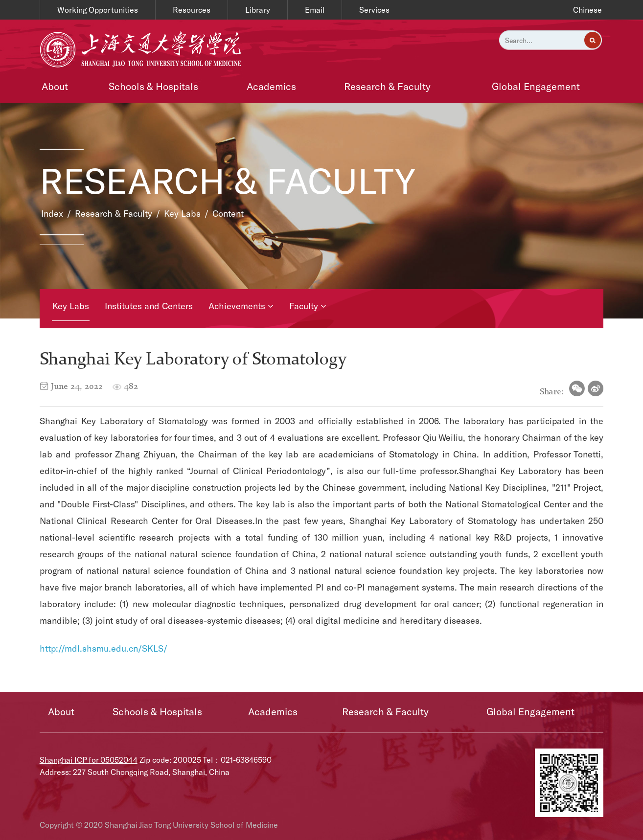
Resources (192, 10)
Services (374, 10)
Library (258, 10)
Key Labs (182, 213)
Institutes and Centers (149, 306)
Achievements (241, 306)
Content (228, 213)
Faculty (308, 306)
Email (315, 10)
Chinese (587, 10)
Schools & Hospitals (153, 86)
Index (52, 213)
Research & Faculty (387, 86)
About (55, 86)
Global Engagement (536, 86)
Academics (271, 86)
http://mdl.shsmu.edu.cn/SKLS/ (103, 648)
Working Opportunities (98, 10)
